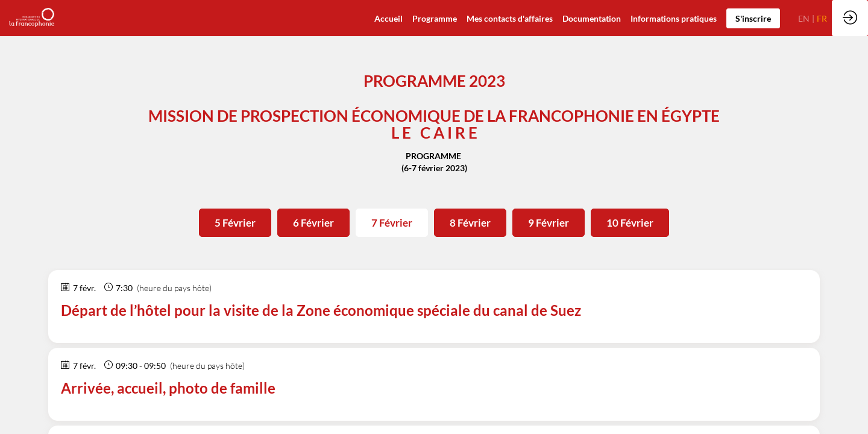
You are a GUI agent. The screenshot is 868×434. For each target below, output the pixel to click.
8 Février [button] (470, 223)
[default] (388, 18)
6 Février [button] (313, 223)
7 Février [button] (392, 223)
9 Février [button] (549, 223)
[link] (592, 18)
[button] (753, 18)
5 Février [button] (235, 223)
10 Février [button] (630, 223)
